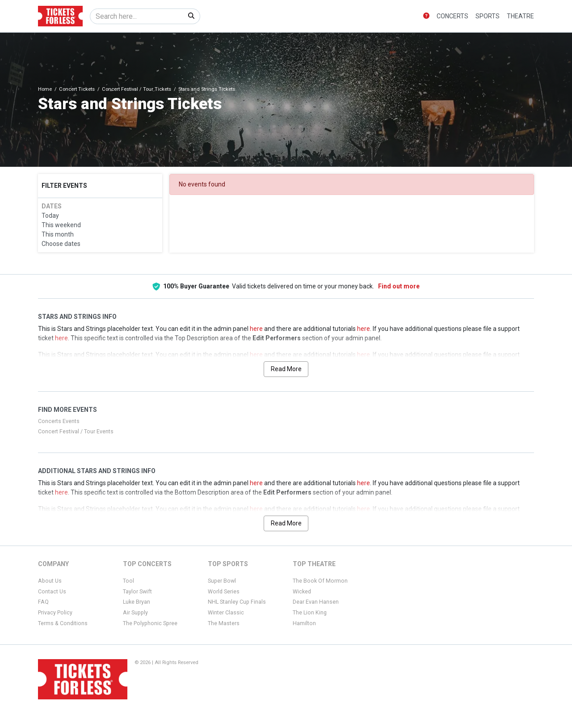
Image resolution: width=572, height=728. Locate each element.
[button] (426, 16)
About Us (50, 581)
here (256, 329)
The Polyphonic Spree (150, 623)
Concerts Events (59, 421)
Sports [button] (488, 16)
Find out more (399, 286)
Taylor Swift (137, 592)
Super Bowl (222, 581)
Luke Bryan (137, 602)
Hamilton (304, 623)
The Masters (224, 623)
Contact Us (52, 592)
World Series (224, 592)
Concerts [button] (452, 16)
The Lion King (310, 613)
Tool (128, 581)
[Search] (137, 16)
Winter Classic (226, 613)
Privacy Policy (55, 613)
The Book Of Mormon (320, 581)
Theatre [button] (520, 16)
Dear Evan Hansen (316, 602)
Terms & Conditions (63, 623)
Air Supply (135, 613)
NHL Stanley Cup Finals (237, 602)
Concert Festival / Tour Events (76, 432)
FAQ (43, 602)
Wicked (302, 592)
